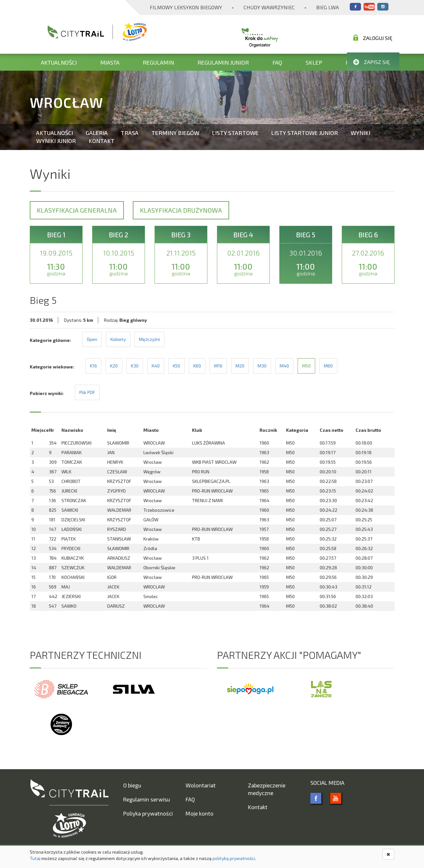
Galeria (97, 133)
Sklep (314, 62)
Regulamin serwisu (147, 799)
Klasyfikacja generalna (77, 210)
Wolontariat (201, 785)
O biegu (132, 785)
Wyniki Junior (56, 141)
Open (92, 339)
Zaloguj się (373, 38)
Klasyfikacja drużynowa (181, 210)
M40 (284, 366)
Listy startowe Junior (305, 133)
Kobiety (118, 339)
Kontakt (102, 141)
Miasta (110, 62)
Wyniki (360, 133)
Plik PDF (87, 392)
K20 (114, 366)
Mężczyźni (149, 339)
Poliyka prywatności (148, 813)
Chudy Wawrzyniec (269, 7)
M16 (218, 366)
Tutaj (35, 858)
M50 (306, 366)
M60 (328, 366)
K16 (93, 366)
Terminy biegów (175, 133)
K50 (176, 366)
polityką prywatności (234, 858)
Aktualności (59, 62)
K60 (197, 366)
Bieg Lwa (328, 7)
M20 (240, 366)
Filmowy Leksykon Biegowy (186, 7)
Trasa (130, 133)
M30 (262, 366)
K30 (135, 366)
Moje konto (200, 813)
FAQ (277, 62)
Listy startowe (235, 133)
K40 (156, 366)
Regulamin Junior (223, 62)
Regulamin (158, 62)
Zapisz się (372, 62)
